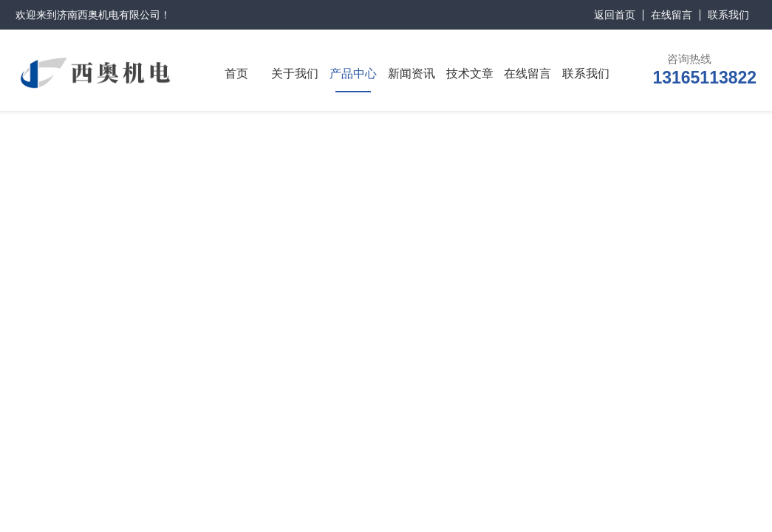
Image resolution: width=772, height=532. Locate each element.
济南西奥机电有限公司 (109, 15)
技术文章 (470, 74)
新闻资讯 (411, 74)
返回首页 (615, 15)
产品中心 (353, 74)
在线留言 (672, 15)
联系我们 (728, 15)
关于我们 (295, 74)
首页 (236, 74)
